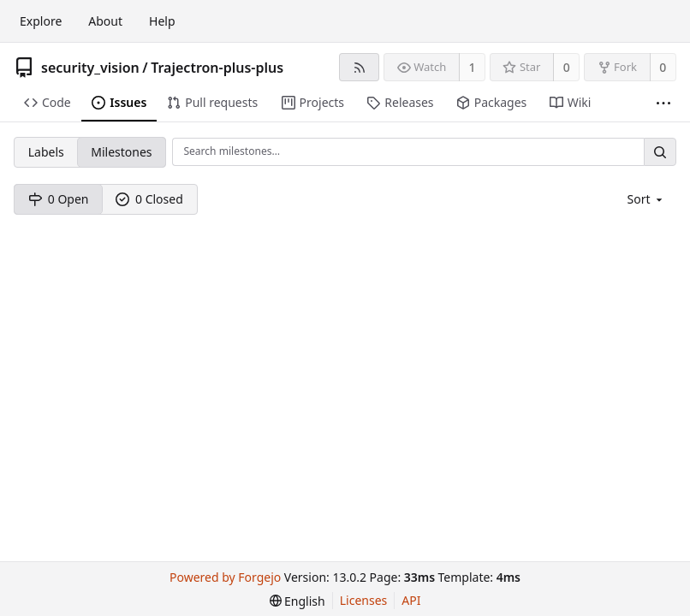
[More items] (663, 103)
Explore (41, 21)
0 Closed (149, 199)
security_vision (90, 68)
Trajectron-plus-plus (217, 68)
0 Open (59, 199)
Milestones (121, 152)
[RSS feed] (359, 67)
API (411, 600)
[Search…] (660, 152)
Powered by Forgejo (225, 577)
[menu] (647, 199)
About (105, 21)
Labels (46, 152)
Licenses (364, 600)
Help (162, 21)
